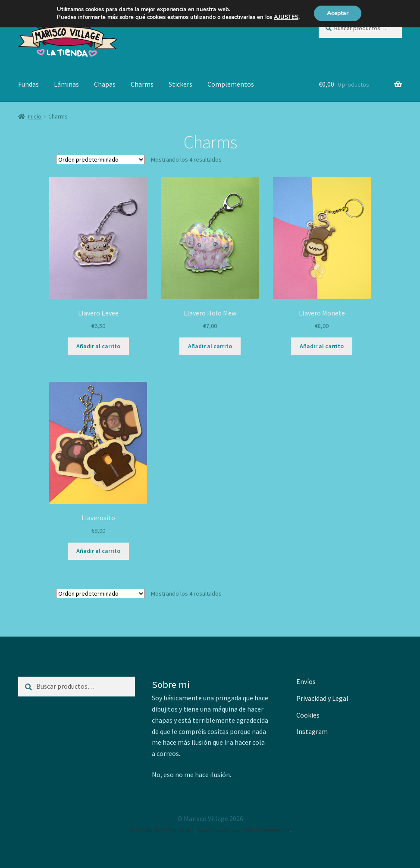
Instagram (312, 731)
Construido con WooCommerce (244, 830)
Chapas (105, 84)
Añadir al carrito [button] (98, 346)
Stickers (180, 84)
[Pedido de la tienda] (100, 159)
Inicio (35, 116)
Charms (142, 84)
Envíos (306, 681)
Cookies (308, 715)
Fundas (28, 84)
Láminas (66, 84)
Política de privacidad (160, 830)
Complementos (231, 84)
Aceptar (338, 13)
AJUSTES (286, 17)
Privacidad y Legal (322, 698)
